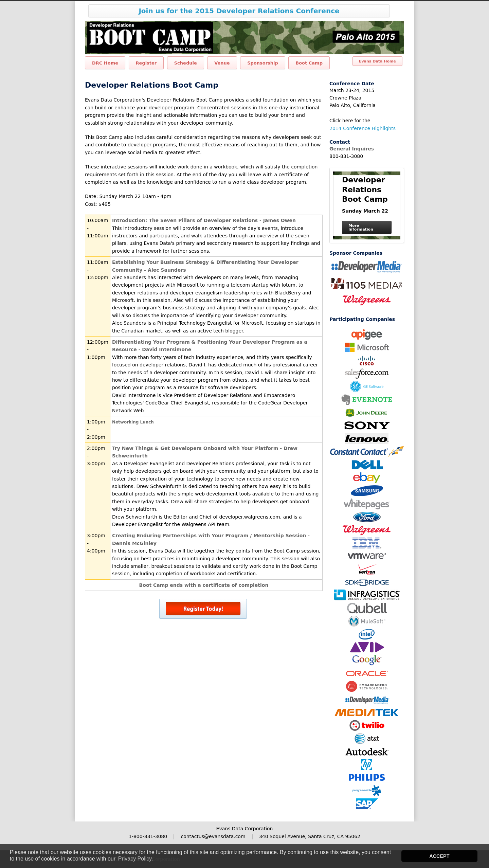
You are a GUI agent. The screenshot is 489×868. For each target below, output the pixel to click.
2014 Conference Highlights (363, 128)
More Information (361, 228)
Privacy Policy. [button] (136, 859)
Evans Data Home (377, 61)
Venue (222, 63)
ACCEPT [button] (439, 856)
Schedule (186, 63)
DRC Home (105, 63)
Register (146, 63)
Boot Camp (309, 63)
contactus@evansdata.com (213, 836)
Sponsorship (263, 63)
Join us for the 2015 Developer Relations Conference (239, 11)
